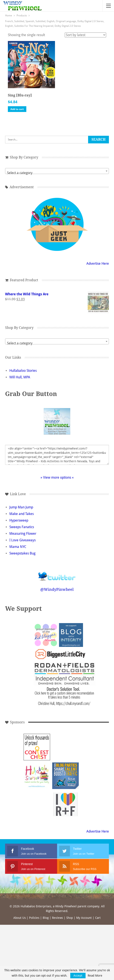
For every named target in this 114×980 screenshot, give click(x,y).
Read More (95, 976)
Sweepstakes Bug (22, 553)
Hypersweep (19, 520)
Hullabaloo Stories (23, 371)
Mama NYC (18, 547)
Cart (98, 918)
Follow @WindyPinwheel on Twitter (57, 573)
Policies (34, 918)
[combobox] (57, 171)
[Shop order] (85, 35)
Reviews (57, 918)
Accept (78, 976)
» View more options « (57, 477)
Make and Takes (22, 514)
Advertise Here (98, 264)
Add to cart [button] (17, 109)
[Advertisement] (37, 804)
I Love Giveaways (23, 540)
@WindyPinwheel (57, 589)
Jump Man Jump (21, 507)
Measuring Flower (23, 534)
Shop (70, 918)
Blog (46, 918)
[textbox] (57, 173)
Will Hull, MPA (20, 377)
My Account (84, 918)
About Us (20, 918)
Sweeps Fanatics (22, 527)
